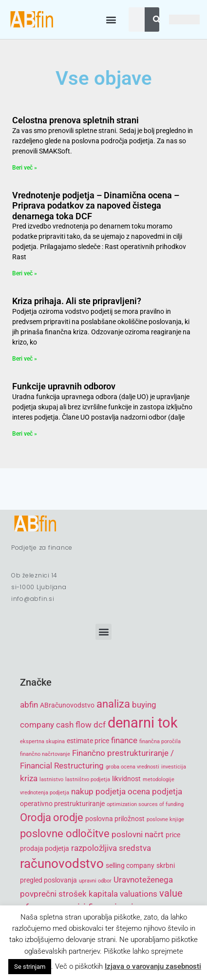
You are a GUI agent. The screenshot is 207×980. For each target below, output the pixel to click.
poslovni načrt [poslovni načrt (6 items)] (138, 834)
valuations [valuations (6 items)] (139, 894)
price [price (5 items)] (173, 835)
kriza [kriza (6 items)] (29, 778)
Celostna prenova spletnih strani (75, 120)
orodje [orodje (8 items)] (68, 817)
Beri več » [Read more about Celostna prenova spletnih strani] (25, 168)
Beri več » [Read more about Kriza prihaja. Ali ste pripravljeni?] (25, 359)
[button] (111, 20)
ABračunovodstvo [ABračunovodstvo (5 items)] (67, 705)
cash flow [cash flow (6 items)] (74, 725)
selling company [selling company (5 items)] (130, 865)
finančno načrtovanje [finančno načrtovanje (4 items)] (45, 754)
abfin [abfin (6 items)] (29, 705)
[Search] (157, 19)
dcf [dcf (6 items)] (100, 725)
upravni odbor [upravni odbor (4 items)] (95, 881)
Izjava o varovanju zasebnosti (153, 966)
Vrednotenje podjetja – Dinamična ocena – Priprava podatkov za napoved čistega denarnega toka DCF (96, 206)
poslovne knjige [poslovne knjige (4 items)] (165, 819)
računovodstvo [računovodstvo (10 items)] (62, 864)
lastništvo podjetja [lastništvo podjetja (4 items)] (88, 779)
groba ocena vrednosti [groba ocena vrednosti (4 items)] (132, 767)
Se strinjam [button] (30, 967)
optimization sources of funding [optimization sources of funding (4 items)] (145, 804)
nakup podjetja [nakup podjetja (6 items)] (98, 791)
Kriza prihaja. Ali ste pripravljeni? (77, 301)
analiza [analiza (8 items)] (113, 704)
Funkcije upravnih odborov (64, 386)
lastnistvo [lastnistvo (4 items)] (51, 779)
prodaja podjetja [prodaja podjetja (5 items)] (45, 848)
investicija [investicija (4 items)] (174, 767)
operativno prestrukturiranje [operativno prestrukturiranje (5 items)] (62, 804)
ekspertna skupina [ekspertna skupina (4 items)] (42, 741)
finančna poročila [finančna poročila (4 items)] (160, 741)
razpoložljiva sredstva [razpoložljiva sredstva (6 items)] (111, 848)
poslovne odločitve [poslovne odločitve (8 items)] (65, 834)
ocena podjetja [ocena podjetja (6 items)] (155, 791)
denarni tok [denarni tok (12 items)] (143, 723)
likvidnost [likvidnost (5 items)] (126, 779)
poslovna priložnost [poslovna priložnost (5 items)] (115, 819)
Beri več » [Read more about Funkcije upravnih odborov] (25, 434)
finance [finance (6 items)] (124, 740)
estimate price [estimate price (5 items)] (88, 741)
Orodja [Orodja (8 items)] (36, 817)
